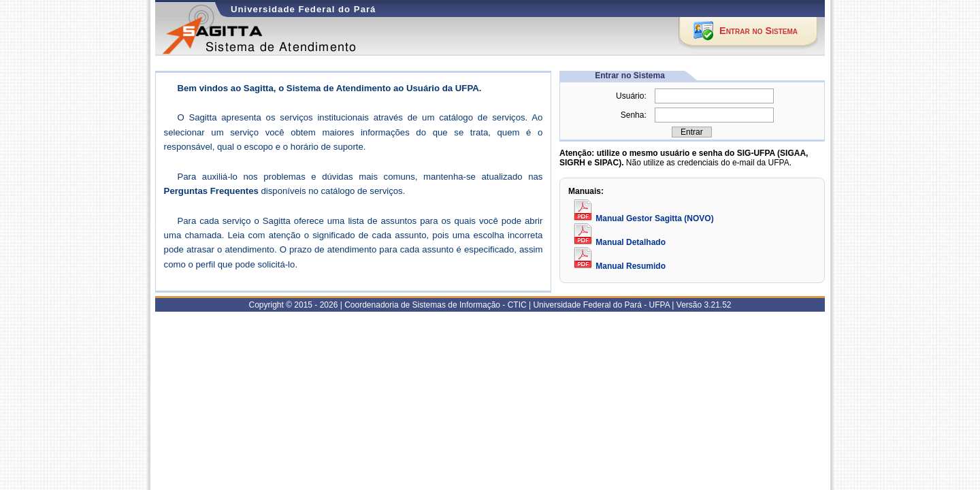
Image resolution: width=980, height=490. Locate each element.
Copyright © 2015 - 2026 (293, 305)
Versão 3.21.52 (704, 305)
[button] (692, 132)
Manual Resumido (619, 266)
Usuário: (631, 96)
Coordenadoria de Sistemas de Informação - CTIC (435, 305)
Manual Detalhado (619, 242)
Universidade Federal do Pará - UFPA (601, 305)
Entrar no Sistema (758, 31)
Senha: (634, 115)
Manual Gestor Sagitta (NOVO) (643, 218)
